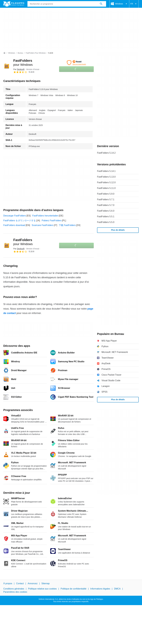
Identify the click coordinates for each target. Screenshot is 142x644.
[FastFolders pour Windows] (36, 53)
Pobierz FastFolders (52, 221)
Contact (20, 583)
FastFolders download (14, 225)
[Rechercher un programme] (101, 4)
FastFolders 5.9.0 (106, 194)
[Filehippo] (14, 4)
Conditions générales (14, 589)
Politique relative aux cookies (42, 589)
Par (19, 69)
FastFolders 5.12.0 (106, 182)
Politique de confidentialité (73, 589)
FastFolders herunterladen (45, 216)
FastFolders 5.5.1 (106, 216)
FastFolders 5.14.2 (106, 153)
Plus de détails (118, 230)
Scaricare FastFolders (43, 225)
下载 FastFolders (67, 225)
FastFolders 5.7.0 (106, 205)
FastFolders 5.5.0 (106, 222)
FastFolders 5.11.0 (106, 188)
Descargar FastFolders (15, 216)
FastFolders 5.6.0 (106, 211)
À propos (8, 583)
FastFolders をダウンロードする (19, 221)
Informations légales (100, 589)
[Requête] (67, 4)
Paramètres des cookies (15, 592)
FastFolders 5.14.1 (106, 171)
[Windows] (12, 53)
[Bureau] (20, 53)
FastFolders (23, 242)
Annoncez (33, 583)
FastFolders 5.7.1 (106, 199)
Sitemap (46, 583)
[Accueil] (4, 53)
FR (134, 4)
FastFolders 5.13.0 (106, 177)
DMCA (117, 589)
